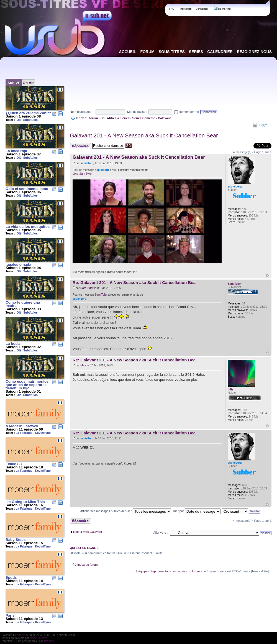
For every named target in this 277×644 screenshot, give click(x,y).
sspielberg (87, 163)
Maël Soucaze (38, 638)
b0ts (75, 174)
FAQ (172, 9)
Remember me (187, 112)
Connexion (202, 9)
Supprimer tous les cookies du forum (175, 571)
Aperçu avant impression (255, 125)
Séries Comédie (144, 118)
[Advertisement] (87, 79)
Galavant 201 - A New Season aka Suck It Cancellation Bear (144, 135)
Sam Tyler (85, 174)
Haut (267, 276)
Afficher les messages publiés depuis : (126, 511)
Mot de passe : (137, 112)
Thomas (49, 641)
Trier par (197, 511)
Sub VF (14, 83)
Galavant (164, 118)
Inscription (186, 9)
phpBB (21, 635)
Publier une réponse (80, 146)
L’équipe (142, 571)
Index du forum (87, 118)
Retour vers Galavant (88, 532)
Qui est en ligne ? (84, 548)
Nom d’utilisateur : (82, 112)
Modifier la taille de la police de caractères (263, 125)
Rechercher (223, 9)
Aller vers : (160, 533)
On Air (28, 83)
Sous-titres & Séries (115, 118)
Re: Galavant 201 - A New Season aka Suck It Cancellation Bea (134, 282)
